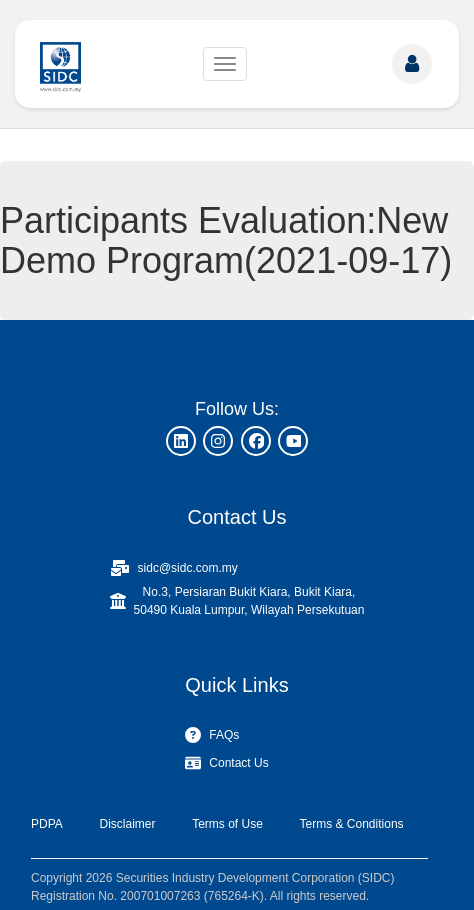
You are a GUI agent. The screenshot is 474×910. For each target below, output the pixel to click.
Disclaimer (127, 824)
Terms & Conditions (352, 824)
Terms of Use (227, 824)
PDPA (47, 824)
